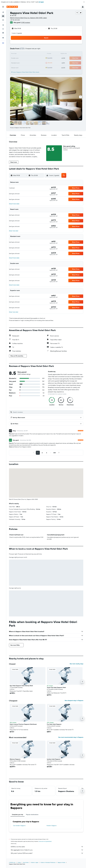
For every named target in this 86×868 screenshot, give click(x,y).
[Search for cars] (3, 20)
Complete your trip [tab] (17, 815)
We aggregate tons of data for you (47, 850)
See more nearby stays (76, 664)
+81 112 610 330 (15, 20)
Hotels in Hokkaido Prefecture (48, 862)
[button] (84, 2)
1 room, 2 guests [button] (17, 33)
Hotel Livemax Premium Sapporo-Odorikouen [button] (23, 724)
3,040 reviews (25, 22)
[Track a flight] (3, 29)
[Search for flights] (3, 12)
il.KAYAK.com (12, 862)
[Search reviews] (48, 412)
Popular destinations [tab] (32, 815)
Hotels (19, 862)
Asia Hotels (26, 862)
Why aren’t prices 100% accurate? (47, 853)
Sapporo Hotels (61, 862)
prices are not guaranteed (45, 841)
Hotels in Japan (35, 862)
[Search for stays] (3, 16)
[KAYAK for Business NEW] (3, 33)
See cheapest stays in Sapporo (74, 700)
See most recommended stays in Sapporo (71, 737)
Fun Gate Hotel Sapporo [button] (54, 724)
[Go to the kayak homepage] (12, 7)
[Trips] (3, 38)
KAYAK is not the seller (47, 847)
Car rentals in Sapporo (19, 826)
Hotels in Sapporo (52, 826)
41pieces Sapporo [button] (15, 759)
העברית (41, 2)
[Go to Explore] (3, 25)
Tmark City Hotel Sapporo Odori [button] (56, 687)
